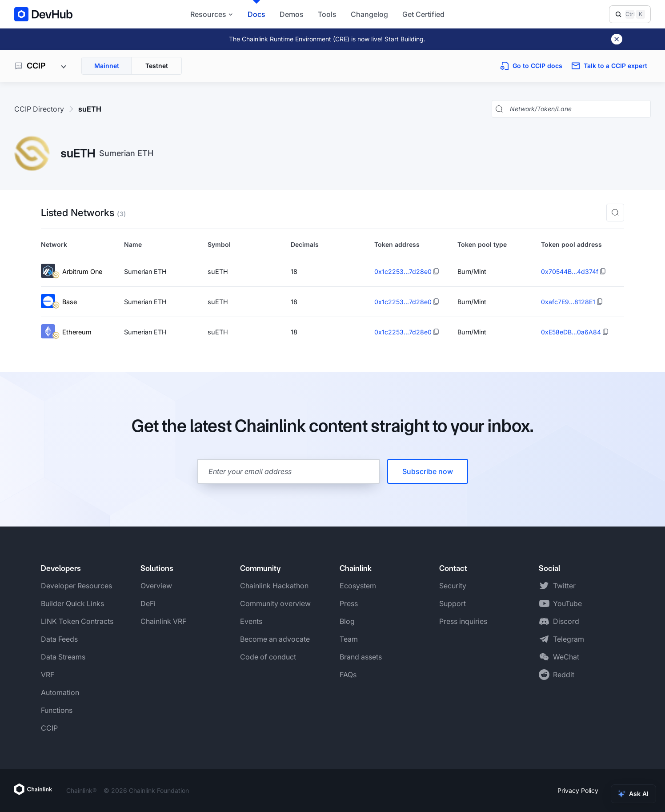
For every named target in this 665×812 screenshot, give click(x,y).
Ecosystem (358, 586)
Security (453, 586)
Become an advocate (275, 639)
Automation (60, 692)
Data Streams (63, 657)
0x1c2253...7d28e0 (403, 271)
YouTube (567, 603)
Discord (566, 621)
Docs (256, 14)
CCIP (49, 728)
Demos (292, 14)
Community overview (275, 603)
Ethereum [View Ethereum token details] (66, 332)
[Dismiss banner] (617, 39)
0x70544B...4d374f (570, 271)
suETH (90, 109)
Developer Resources (76, 586)
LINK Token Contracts (77, 621)
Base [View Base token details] (59, 302)
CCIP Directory (39, 109)
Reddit (564, 675)
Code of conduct (268, 657)
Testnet (157, 66)
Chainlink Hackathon (274, 586)
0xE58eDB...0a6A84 (571, 332)
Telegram (569, 639)
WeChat (566, 657)
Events (251, 621)
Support (453, 603)
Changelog (369, 14)
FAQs (348, 675)
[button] (615, 213)
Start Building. (405, 39)
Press (349, 603)
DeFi (148, 603)
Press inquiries (463, 621)
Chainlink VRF (163, 621)
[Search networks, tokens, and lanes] (578, 109)
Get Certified (423, 14)
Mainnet (107, 66)
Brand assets (361, 657)
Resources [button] (212, 14)
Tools (327, 14)
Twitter (564, 586)
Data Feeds (59, 639)
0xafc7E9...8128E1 (568, 302)
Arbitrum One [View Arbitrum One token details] (72, 271)
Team (349, 639)
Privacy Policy (578, 790)
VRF (48, 675)
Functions (57, 710)
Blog (347, 621)
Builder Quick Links (72, 603)
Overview (156, 586)
